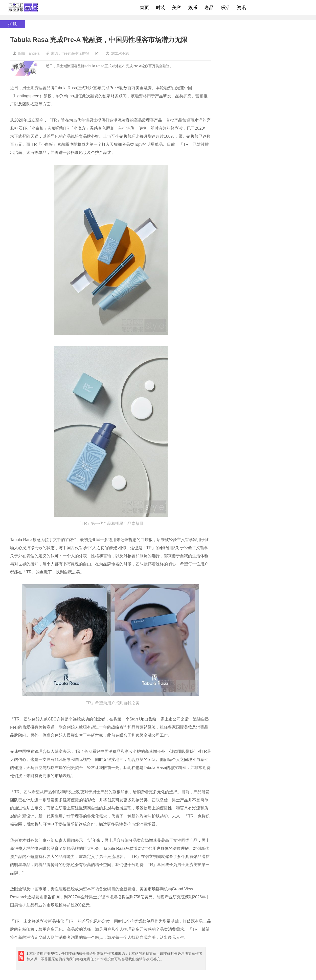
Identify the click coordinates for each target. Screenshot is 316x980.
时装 (161, 8)
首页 (144, 8)
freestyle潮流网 (24, 8)
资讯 (241, 8)
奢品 (209, 8)
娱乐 (193, 8)
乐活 (225, 8)
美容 (177, 8)
